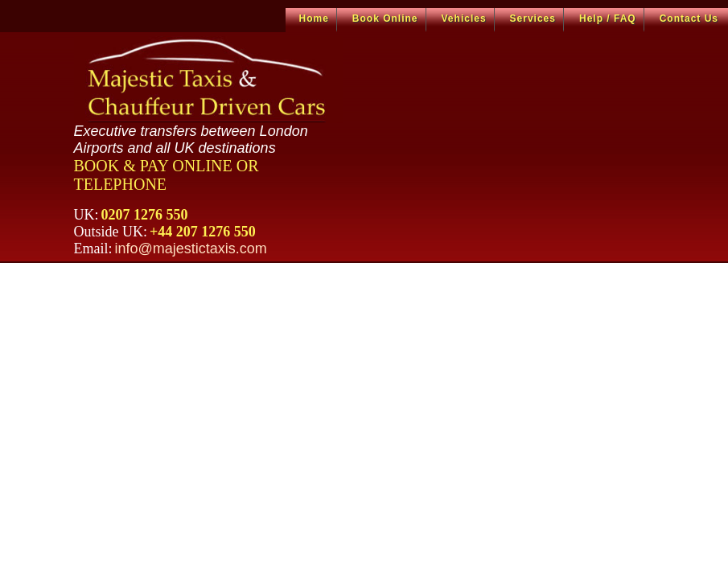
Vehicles (464, 18)
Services (533, 18)
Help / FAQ (608, 18)
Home (314, 18)
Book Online (385, 18)
